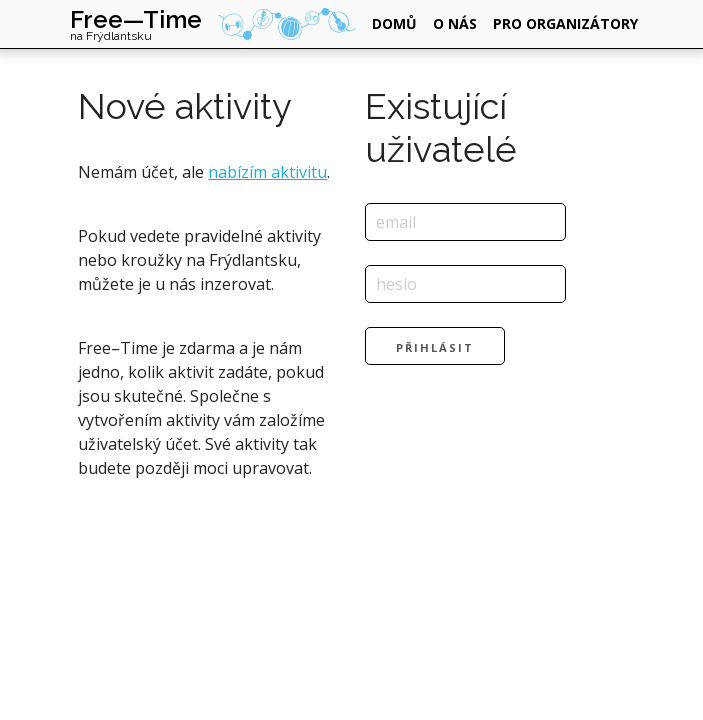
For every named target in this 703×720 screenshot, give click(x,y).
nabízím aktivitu (267, 172)
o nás (455, 23)
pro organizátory (565, 23)
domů (394, 23)
